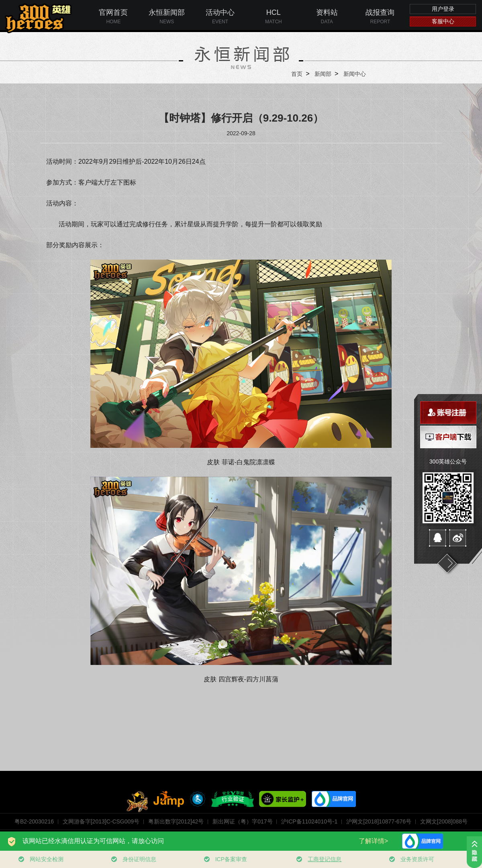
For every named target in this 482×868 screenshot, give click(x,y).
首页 (297, 74)
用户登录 (443, 9)
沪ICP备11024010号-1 (309, 821)
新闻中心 (355, 74)
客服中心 (443, 21)
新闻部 (323, 74)
